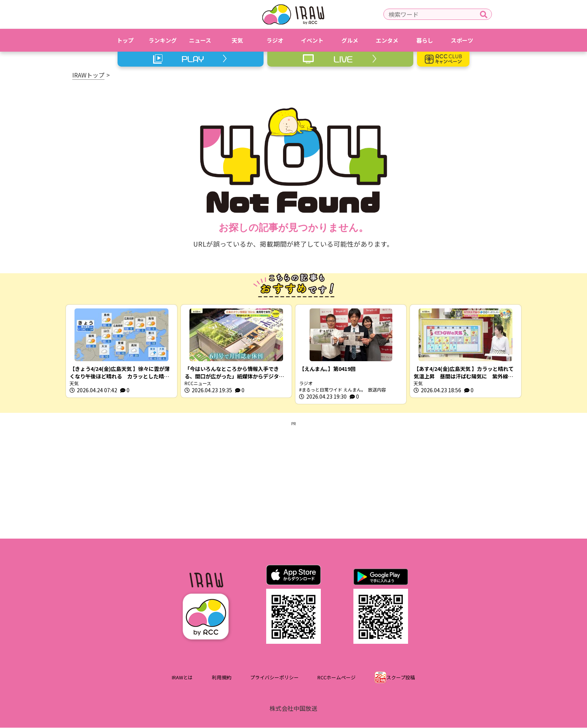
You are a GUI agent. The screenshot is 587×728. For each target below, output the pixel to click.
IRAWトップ (88, 75)
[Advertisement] (293, 479)
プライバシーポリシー (274, 678)
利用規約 (222, 678)
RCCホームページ (337, 678)
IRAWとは (182, 678)
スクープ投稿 (401, 678)
